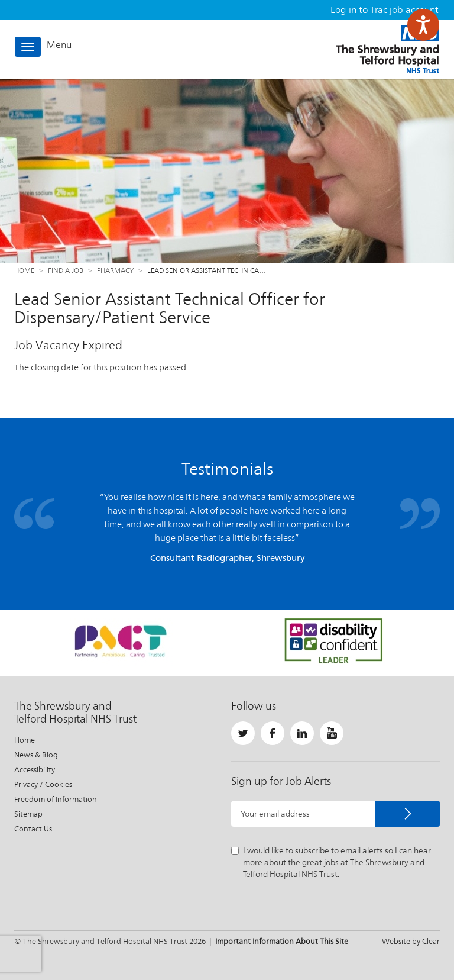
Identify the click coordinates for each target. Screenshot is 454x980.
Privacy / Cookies (43, 784)
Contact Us (33, 829)
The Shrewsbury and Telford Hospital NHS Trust (387, 49)
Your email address (275, 814)
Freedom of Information (56, 799)
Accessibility (35, 770)
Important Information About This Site (282, 941)
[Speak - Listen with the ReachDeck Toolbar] (423, 25)
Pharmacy (115, 270)
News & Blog (36, 755)
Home (24, 270)
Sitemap (28, 814)
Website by (411, 941)
